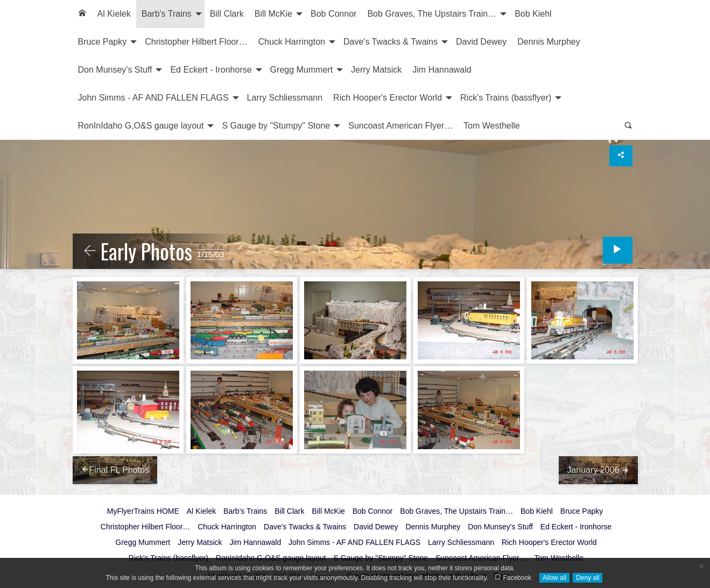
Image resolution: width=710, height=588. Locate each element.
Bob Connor (333, 14)
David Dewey (481, 42)
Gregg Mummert (301, 70)
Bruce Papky (103, 42)
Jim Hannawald (442, 70)
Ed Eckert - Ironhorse (211, 70)
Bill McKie (273, 14)
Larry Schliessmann (285, 98)
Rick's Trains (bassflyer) (506, 98)
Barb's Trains (167, 14)
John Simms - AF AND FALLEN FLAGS (153, 98)
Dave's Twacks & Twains (391, 42)
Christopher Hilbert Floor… (196, 42)
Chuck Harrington (292, 42)
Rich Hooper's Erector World (388, 98)
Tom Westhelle (492, 126)
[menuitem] (82, 14)
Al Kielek (114, 14)
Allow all (554, 578)
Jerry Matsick (376, 70)
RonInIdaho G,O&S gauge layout (141, 126)
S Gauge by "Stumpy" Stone (276, 126)
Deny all (588, 578)
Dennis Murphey (549, 42)
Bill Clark (227, 14)
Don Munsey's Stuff (115, 70)
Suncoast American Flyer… (400, 126)
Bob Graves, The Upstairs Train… (432, 14)
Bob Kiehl (533, 14)
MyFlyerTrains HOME (143, 511)
